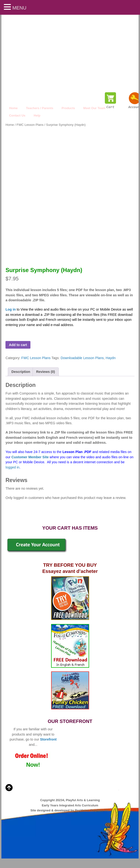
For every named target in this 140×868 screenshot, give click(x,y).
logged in (12, 467)
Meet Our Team (94, 108)
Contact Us (17, 115)
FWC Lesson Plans (30, 125)
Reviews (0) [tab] (46, 372)
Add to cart (18, 345)
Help (37, 115)
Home (13, 108)
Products (68, 108)
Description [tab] (21, 372)
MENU (19, 8)
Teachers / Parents (40, 108)
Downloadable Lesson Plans (82, 358)
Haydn (111, 358)
